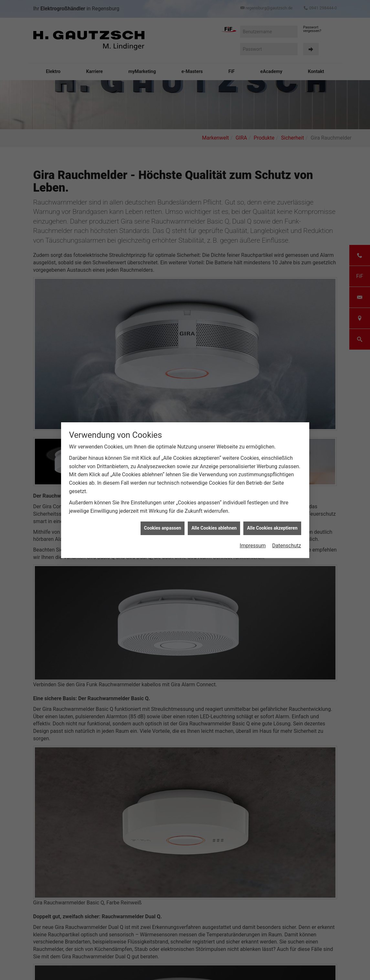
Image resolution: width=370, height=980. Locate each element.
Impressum (253, 545)
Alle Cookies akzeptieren (272, 528)
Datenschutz (286, 545)
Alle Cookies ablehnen (214, 528)
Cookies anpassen (163, 528)
